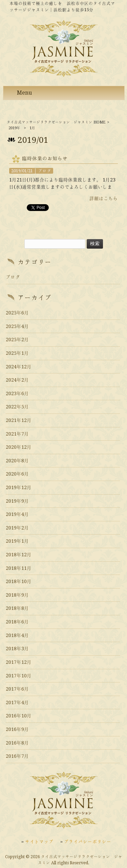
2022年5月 (17, 407)
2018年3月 (17, 649)
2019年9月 (17, 501)
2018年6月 (17, 622)
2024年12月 (19, 367)
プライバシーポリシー (88, 842)
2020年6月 (17, 474)
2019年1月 (17, 541)
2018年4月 (17, 635)
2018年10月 (19, 581)
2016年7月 (17, 756)
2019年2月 (17, 528)
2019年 (14, 128)
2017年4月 (17, 702)
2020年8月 (17, 461)
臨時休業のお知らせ (45, 158)
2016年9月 (17, 729)
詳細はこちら (104, 198)
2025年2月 (17, 340)
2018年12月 (19, 555)
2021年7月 (17, 434)
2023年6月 (17, 393)
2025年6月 (17, 313)
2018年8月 (17, 608)
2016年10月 (19, 716)
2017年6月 (17, 689)
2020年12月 (19, 447)
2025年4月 (17, 326)
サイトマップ (39, 842)
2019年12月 (19, 487)
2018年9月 (17, 595)
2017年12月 (19, 662)
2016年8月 (17, 743)
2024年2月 (17, 380)
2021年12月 (19, 420)
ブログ (45, 171)
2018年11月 (19, 568)
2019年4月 (17, 514)
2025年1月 (17, 353)
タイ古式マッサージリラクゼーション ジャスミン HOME (56, 122)
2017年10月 (19, 676)
